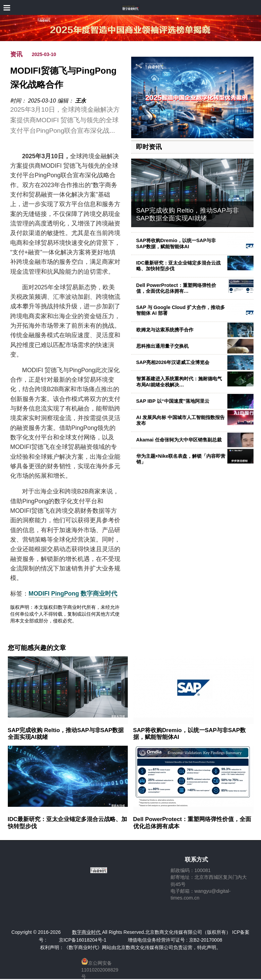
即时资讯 (149, 147)
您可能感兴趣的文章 (37, 648)
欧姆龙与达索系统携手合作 (165, 330)
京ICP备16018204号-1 (83, 940)
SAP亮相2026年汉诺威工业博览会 (173, 362)
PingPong (65, 594)
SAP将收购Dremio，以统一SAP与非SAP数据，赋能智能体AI (176, 243)
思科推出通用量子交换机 (162, 346)
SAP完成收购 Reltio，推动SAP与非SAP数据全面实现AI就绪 (188, 214)
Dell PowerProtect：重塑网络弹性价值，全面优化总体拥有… (176, 288)
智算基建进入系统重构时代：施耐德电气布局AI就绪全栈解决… (179, 382)
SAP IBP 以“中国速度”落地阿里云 (173, 401)
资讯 (16, 54)
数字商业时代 (99, 594)
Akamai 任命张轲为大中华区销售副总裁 (179, 440)
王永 (81, 101)
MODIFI (39, 594)
